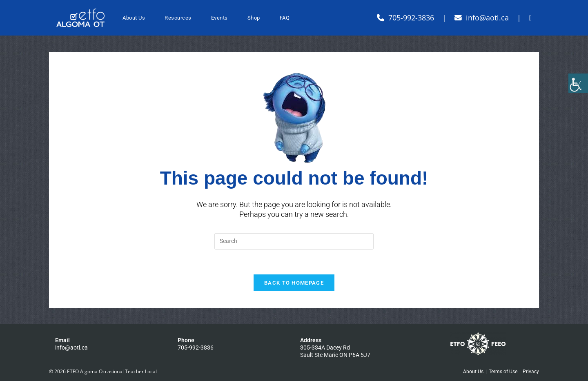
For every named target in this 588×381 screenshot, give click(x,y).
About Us (473, 372)
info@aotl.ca (71, 348)
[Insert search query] (294, 241)
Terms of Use (503, 372)
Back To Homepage (294, 283)
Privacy (531, 372)
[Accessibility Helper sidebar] (578, 83)
